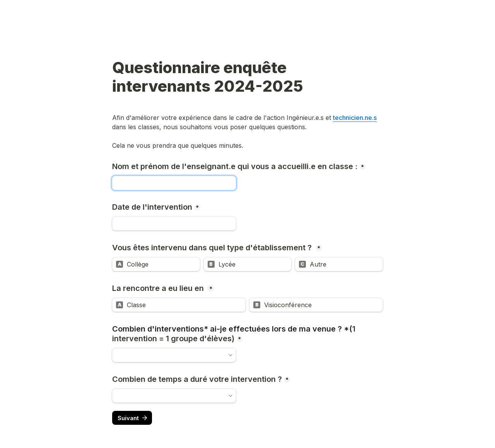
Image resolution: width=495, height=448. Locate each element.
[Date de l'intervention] (174, 224)
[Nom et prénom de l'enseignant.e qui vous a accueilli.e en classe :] (174, 183)
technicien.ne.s (355, 118)
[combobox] (174, 355)
